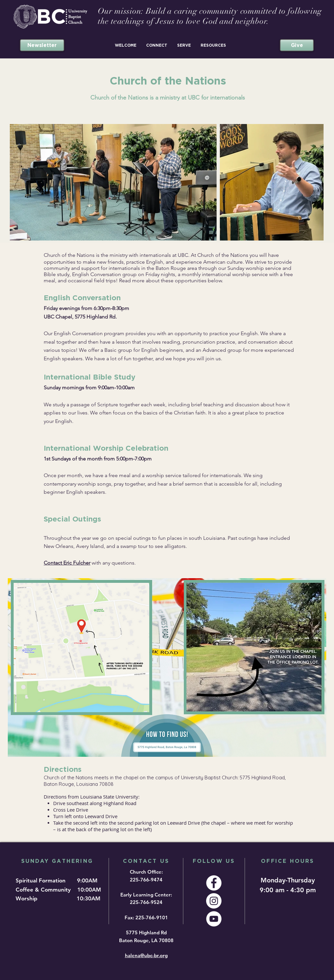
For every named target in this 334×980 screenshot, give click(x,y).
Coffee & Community (46, 890)
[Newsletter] (42, 45)
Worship (28, 898)
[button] (126, 45)
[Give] (297, 45)
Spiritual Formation (41, 880)
